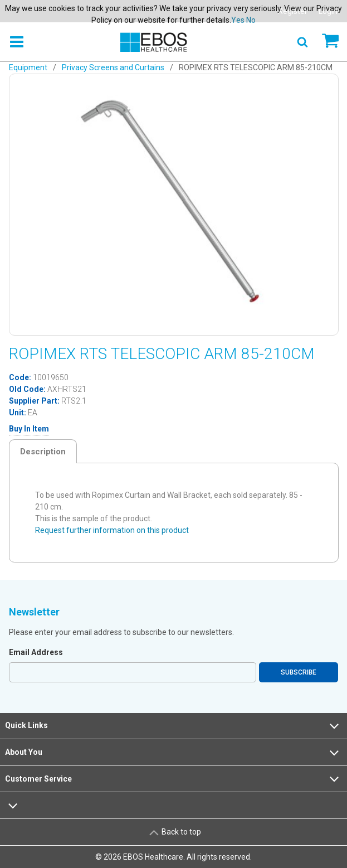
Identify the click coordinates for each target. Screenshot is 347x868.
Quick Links (173, 726)
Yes (238, 20)
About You (173, 753)
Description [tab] (43, 452)
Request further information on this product (112, 530)
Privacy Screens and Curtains (113, 67)
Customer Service (173, 779)
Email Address (36, 652)
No (251, 20)
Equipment (28, 67)
